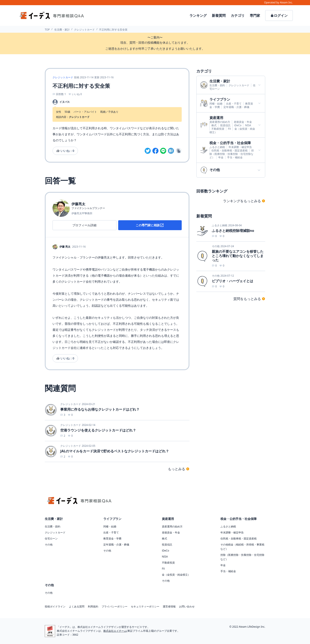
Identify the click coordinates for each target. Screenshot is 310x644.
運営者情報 (169, 607)
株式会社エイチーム (115, 631)
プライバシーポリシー (115, 607)
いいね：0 (65, 151)
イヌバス (65, 102)
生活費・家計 (62, 30)
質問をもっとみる (249, 299)
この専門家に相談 (150, 225)
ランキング (198, 15)
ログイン (279, 15)
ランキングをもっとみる (244, 201)
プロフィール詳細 (84, 225)
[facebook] (155, 151)
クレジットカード (84, 30)
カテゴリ (238, 15)
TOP (47, 30)
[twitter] (148, 151)
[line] (163, 151)
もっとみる (179, 469)
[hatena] (171, 151)
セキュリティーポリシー (145, 607)
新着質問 (219, 15)
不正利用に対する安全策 (113, 30)
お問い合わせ (187, 607)
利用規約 (93, 607)
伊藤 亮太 (65, 247)
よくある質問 (77, 607)
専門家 (255, 15)
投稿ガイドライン (55, 607)
